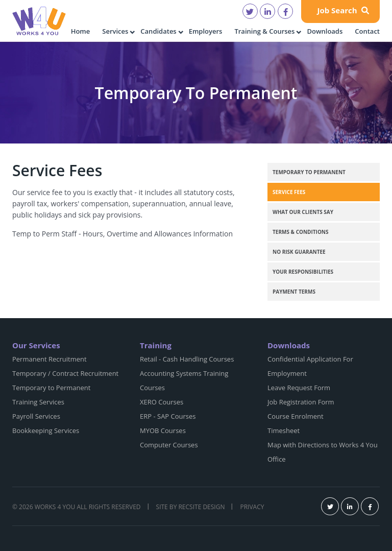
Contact (367, 31)
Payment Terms (294, 292)
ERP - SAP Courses (168, 416)
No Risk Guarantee (299, 252)
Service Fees (289, 192)
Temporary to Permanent (309, 172)
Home (81, 31)
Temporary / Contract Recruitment (65, 373)
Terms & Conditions (301, 232)
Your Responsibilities (303, 272)
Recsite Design (201, 507)
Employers (206, 31)
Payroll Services (36, 416)
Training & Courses (264, 31)
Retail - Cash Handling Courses (187, 359)
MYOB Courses (163, 430)
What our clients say (303, 212)
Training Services (38, 402)
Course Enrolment (296, 416)
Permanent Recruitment (50, 359)
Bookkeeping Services (46, 430)
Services (115, 31)
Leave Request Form (299, 388)
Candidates (158, 31)
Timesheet (284, 430)
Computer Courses (169, 445)
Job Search (343, 10)
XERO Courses (162, 402)
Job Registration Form (301, 402)
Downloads (325, 31)
